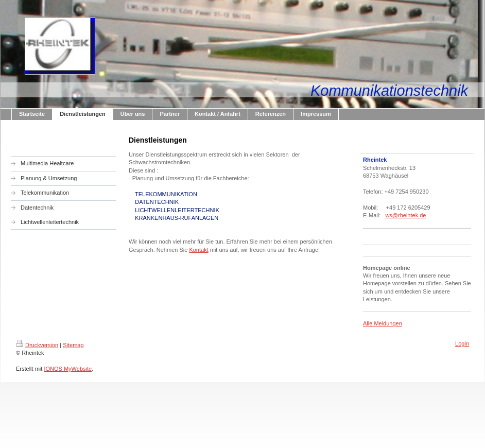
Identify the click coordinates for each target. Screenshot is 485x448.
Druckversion (37, 345)
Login (462, 343)
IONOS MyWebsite (68, 369)
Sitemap (73, 345)
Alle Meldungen (383, 323)
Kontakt (198, 250)
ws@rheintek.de (405, 215)
